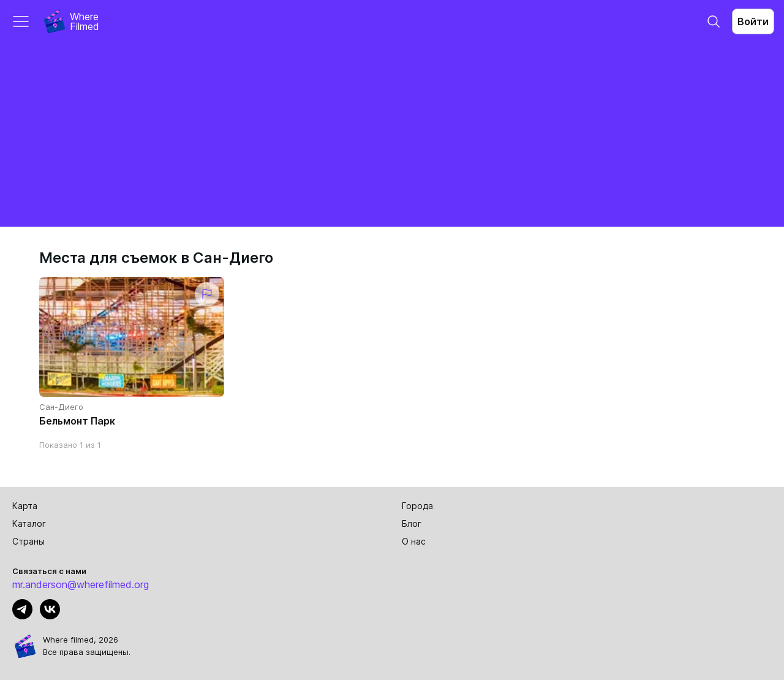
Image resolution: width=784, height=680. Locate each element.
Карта (25, 506)
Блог (412, 523)
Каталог (29, 523)
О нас (414, 541)
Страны (28, 541)
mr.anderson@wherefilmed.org (81, 584)
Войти (753, 21)
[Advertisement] (392, 135)
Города (417, 506)
